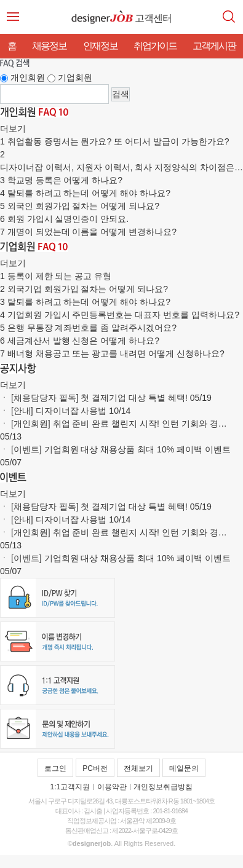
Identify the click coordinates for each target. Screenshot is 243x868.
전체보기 (138, 768)
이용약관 (112, 787)
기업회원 (75, 77)
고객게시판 (214, 46)
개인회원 (28, 77)
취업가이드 (155, 46)
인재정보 (100, 46)
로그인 (55, 768)
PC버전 (95, 768)
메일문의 (184, 768)
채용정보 (49, 46)
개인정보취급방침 (163, 787)
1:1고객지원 (70, 787)
